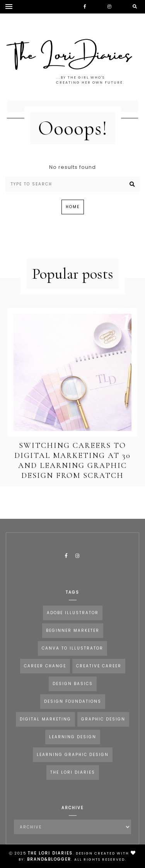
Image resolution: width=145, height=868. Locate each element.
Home (73, 207)
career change (45, 672)
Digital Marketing (45, 726)
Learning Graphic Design (73, 761)
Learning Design (73, 743)
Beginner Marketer (73, 637)
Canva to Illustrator (72, 655)
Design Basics (73, 690)
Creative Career (99, 672)
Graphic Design (103, 726)
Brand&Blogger (49, 859)
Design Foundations (73, 708)
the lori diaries (73, 779)
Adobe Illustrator (73, 619)
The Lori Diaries (50, 853)
